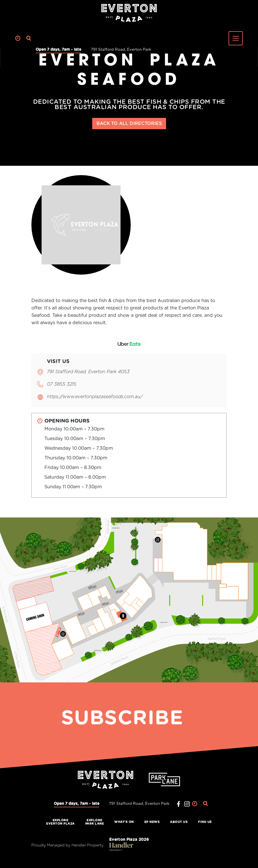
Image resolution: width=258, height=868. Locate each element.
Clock (18, 38)
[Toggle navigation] (236, 38)
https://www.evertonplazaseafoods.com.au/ (95, 397)
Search (29, 38)
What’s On (124, 822)
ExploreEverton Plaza (60, 822)
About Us (179, 822)
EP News (152, 822)
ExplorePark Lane (95, 822)
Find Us (205, 822)
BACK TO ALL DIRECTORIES (129, 124)
